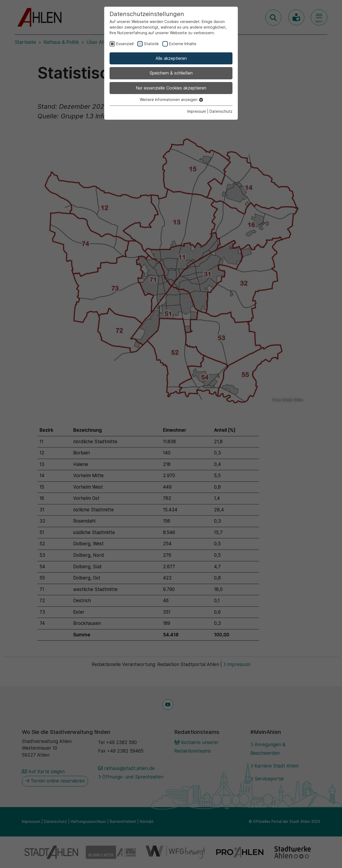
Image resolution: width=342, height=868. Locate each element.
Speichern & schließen (171, 73)
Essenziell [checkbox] (125, 44)
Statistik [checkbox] (151, 44)
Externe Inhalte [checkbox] (183, 44)
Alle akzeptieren (171, 58)
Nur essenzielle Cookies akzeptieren (171, 88)
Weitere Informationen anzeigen (171, 100)
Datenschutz (221, 111)
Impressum (197, 111)
